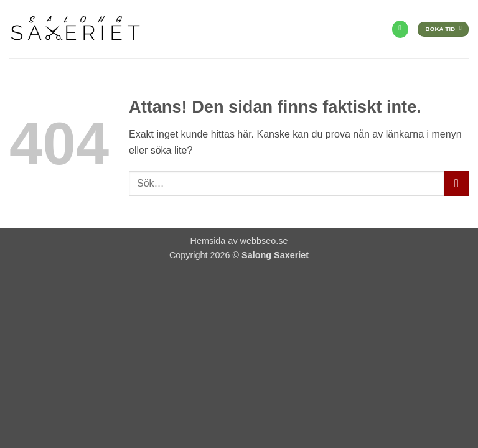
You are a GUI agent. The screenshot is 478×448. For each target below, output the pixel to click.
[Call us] (400, 29)
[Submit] (457, 183)
